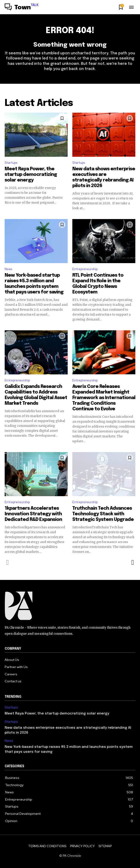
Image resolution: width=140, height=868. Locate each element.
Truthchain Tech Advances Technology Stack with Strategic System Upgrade (103, 514)
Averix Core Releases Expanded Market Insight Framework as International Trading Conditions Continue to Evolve (104, 398)
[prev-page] (8, 562)
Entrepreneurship (85, 269)
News (8, 269)
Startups (11, 163)
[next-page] (132, 562)
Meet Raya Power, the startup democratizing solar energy (31, 175)
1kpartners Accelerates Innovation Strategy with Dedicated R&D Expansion (33, 514)
